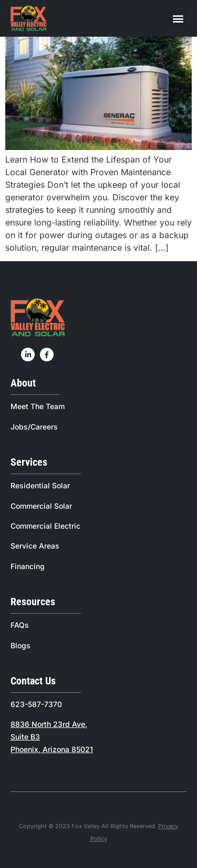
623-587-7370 (36, 704)
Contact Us (33, 681)
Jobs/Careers (34, 427)
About (23, 383)
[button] (178, 18)
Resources (33, 602)
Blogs (20, 645)
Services (29, 462)
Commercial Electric (45, 526)
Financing (28, 566)
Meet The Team (38, 406)
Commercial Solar (41, 506)
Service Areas (35, 546)
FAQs (20, 625)
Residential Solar (40, 485)
